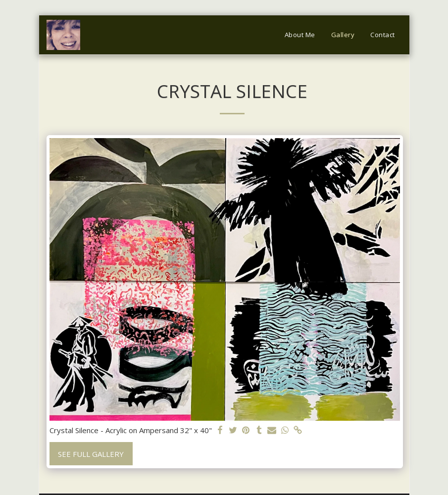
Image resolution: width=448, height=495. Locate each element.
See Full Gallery (91, 454)
